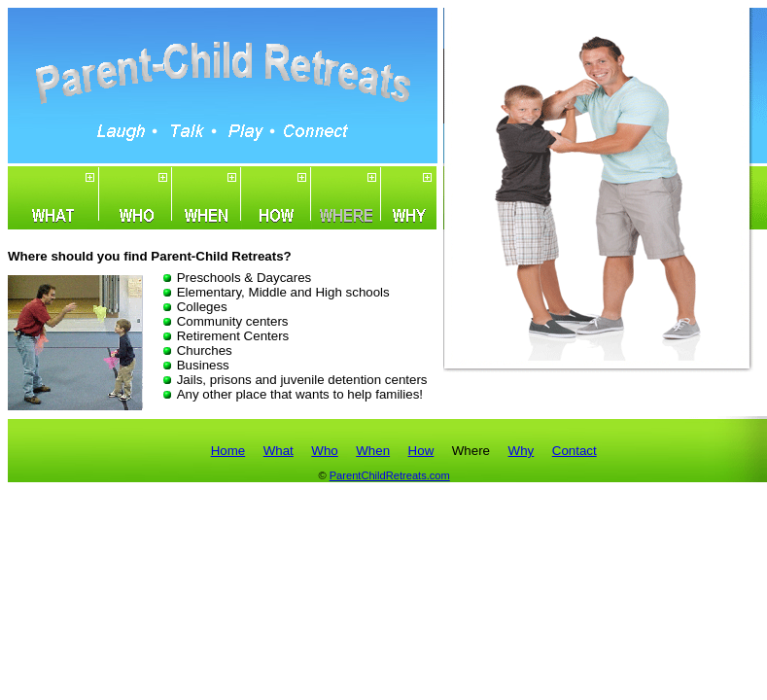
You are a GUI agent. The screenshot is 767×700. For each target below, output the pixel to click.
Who (324, 451)
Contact (575, 451)
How (421, 451)
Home (228, 451)
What (279, 451)
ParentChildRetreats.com (390, 475)
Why (522, 451)
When (373, 451)
